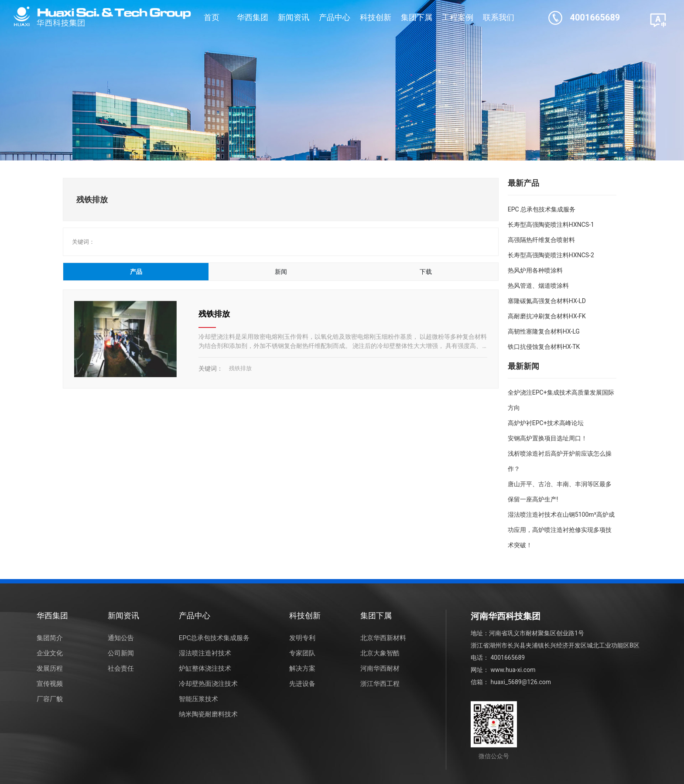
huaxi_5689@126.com (521, 682)
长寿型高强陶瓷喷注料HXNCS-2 (551, 255)
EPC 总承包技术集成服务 (542, 209)
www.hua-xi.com (513, 670)
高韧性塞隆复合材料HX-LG (544, 331)
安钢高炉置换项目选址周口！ (547, 438)
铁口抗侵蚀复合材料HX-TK (544, 347)
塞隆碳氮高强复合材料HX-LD (547, 301)
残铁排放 (214, 314)
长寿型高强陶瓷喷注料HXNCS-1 (551, 225)
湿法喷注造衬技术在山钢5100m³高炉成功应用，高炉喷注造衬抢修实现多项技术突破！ (561, 530)
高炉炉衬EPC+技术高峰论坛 (546, 423)
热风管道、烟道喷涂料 (538, 286)
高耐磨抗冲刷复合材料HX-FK (547, 316)
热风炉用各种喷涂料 (535, 270)
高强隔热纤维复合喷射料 (541, 240)
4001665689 (595, 17)
